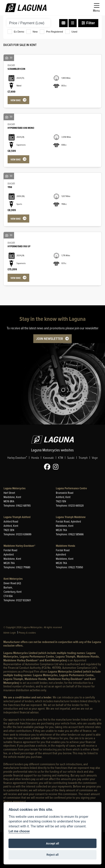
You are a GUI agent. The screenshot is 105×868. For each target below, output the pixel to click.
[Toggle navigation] (96, 8)
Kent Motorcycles (13, 579)
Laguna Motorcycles (15, 489)
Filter (88, 23)
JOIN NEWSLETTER (50, 339)
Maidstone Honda (65, 546)
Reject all (52, 855)
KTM (61, 458)
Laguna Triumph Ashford (17, 517)
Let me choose (19, 831)
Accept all (52, 843)
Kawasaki (48, 458)
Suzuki (71, 458)
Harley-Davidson (17, 457)
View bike (16, 100)
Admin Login (10, 633)
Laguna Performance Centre (71, 489)
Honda (35, 458)
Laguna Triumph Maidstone (71, 517)
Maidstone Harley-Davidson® (19, 546)
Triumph (83, 458)
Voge (95, 458)
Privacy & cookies (27, 633)
